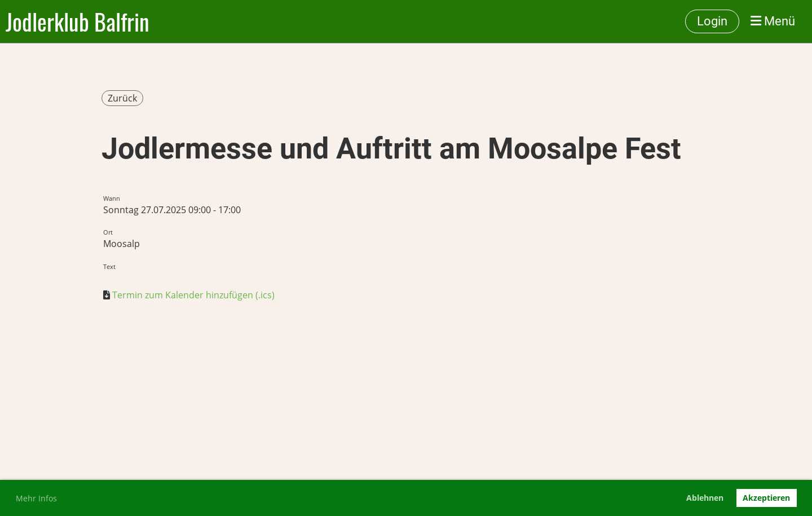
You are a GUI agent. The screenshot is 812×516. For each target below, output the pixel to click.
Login (712, 21)
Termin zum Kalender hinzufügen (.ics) (193, 295)
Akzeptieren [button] (766, 498)
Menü (773, 21)
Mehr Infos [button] (36, 498)
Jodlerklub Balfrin (78, 21)
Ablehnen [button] (705, 498)
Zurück (122, 98)
